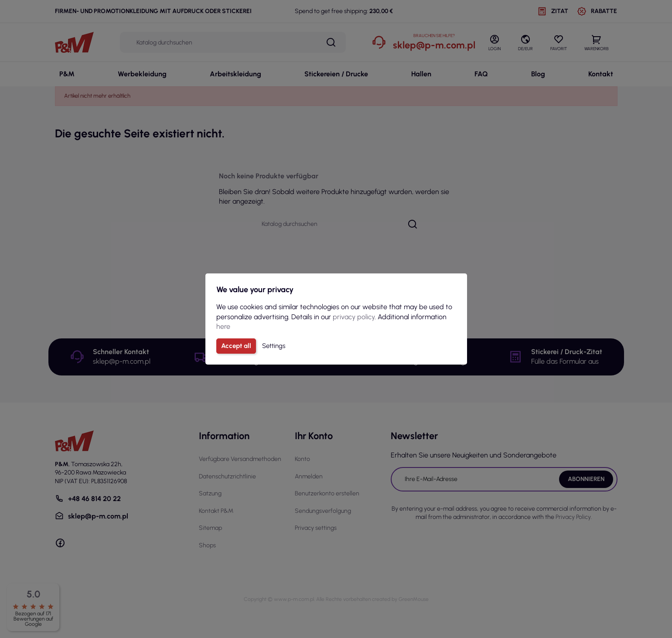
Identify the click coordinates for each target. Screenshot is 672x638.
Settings (274, 346)
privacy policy (354, 317)
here (223, 326)
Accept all (236, 346)
